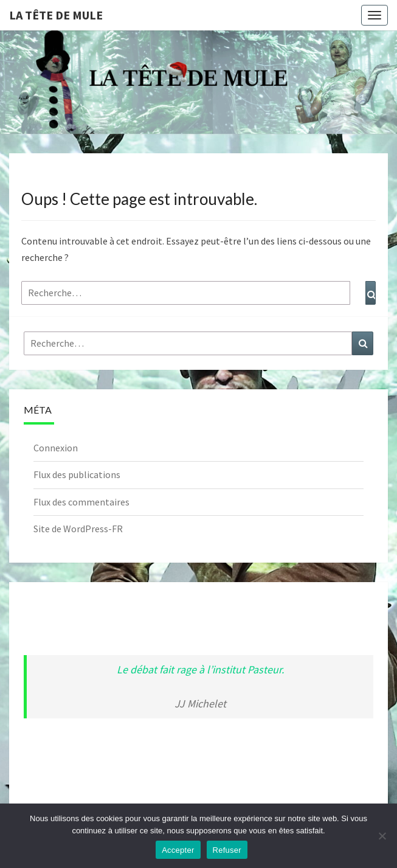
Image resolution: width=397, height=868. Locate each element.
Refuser (227, 850)
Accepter (178, 850)
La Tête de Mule (56, 15)
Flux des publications (77, 474)
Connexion (56, 448)
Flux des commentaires (81, 502)
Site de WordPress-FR (78, 529)
